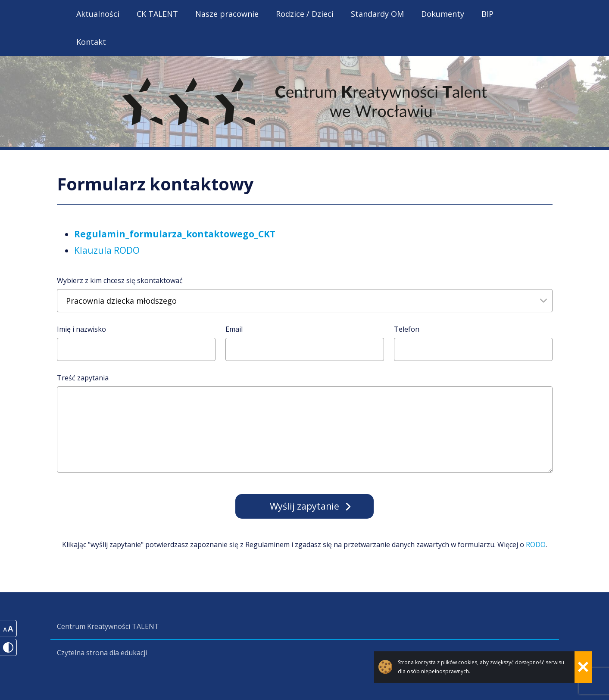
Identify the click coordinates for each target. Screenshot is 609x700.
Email (234, 329)
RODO (536, 544)
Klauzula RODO (107, 250)
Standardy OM (377, 14)
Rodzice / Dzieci (305, 14)
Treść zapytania (83, 378)
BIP (487, 14)
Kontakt (91, 42)
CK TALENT (157, 14)
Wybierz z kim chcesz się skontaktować (120, 280)
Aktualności (98, 14)
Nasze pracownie (227, 14)
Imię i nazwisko (81, 329)
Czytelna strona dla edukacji (102, 653)
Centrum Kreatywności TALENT (108, 626)
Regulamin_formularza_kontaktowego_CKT (175, 234)
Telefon (407, 329)
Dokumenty (443, 14)
